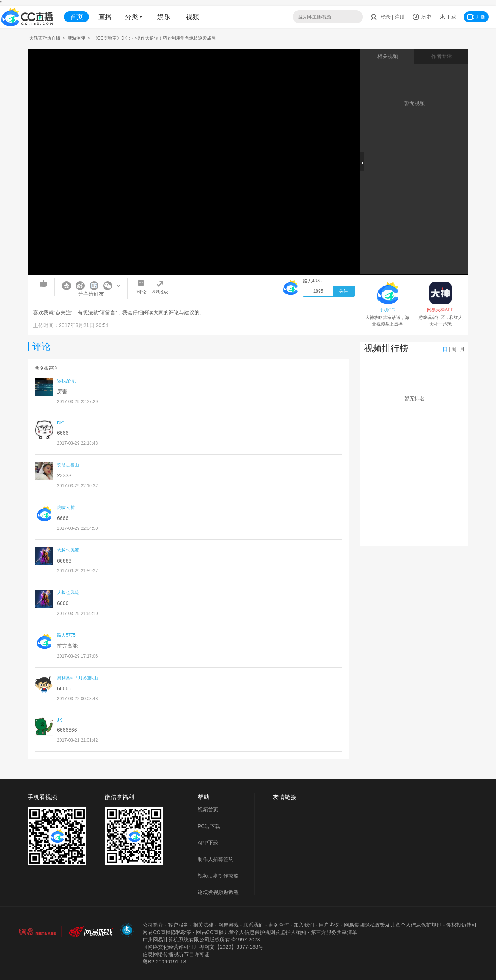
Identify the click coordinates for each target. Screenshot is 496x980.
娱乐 (164, 17)
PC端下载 (209, 826)
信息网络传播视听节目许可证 (176, 954)
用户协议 (329, 925)
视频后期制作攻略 (218, 876)
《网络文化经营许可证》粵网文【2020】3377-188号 (203, 947)
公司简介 (153, 925)
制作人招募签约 (216, 859)
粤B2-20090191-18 (164, 962)
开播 (476, 17)
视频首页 (208, 810)
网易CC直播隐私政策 (167, 932)
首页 (76, 17)
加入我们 (304, 925)
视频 (193, 17)
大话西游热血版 (45, 38)
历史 (422, 17)
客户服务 (178, 925)
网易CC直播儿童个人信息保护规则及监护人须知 (251, 932)
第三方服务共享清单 (334, 932)
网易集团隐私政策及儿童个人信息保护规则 (393, 925)
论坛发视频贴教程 (218, 892)
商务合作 (279, 925)
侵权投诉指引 (461, 925)
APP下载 (208, 843)
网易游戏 (229, 925)
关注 (344, 291)
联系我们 (254, 925)
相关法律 (203, 925)
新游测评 (76, 38)
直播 (105, 17)
